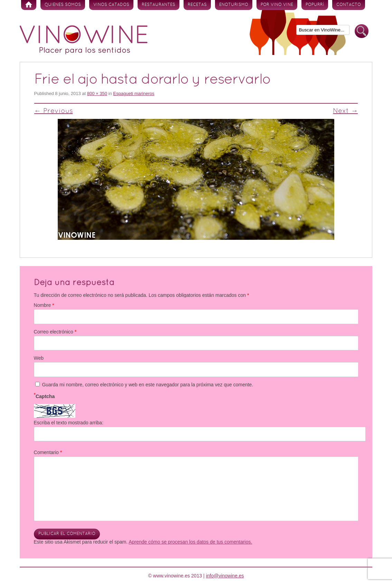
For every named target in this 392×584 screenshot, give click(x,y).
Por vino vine (277, 5)
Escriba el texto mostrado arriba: (69, 423)
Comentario (48, 452)
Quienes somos (63, 5)
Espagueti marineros (134, 93)
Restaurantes (158, 5)
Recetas (197, 5)
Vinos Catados (111, 5)
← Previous (54, 111)
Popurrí (315, 5)
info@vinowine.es (225, 576)
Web (39, 358)
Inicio (29, 5)
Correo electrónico (55, 332)
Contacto (349, 5)
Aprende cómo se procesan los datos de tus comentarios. (190, 542)
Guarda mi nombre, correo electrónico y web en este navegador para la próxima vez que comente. (147, 385)
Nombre (44, 305)
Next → (345, 111)
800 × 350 (97, 93)
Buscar (362, 31)
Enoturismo (234, 5)
